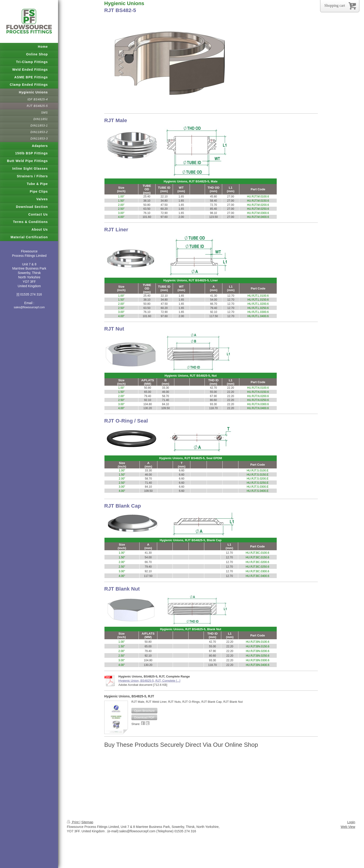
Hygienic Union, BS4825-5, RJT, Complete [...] (149, 681)
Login (351, 822)
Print (73, 822)
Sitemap (87, 822)
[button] (144, 711)
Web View (348, 827)
